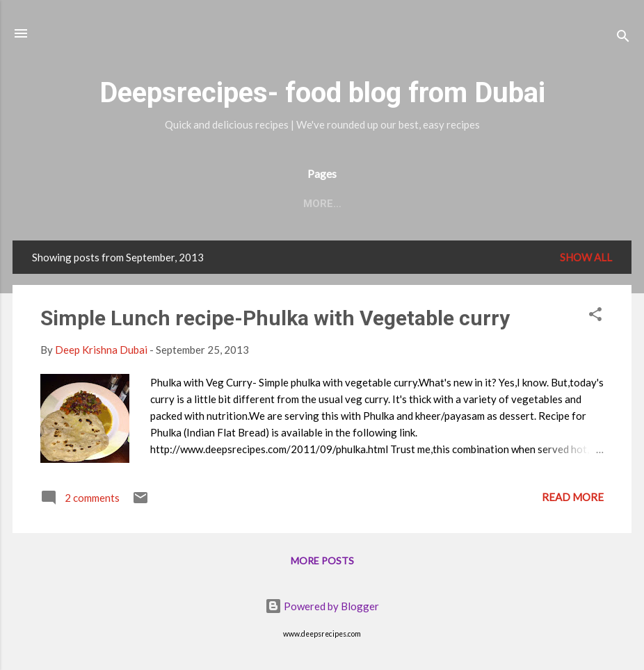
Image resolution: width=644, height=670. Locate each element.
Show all (586, 257)
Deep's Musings (416, 204)
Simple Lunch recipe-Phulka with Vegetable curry (275, 318)
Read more (573, 497)
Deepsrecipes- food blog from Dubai (322, 93)
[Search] (623, 38)
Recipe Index (313, 204)
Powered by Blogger (322, 606)
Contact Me (219, 204)
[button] (595, 316)
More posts (322, 561)
